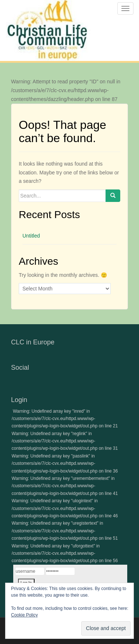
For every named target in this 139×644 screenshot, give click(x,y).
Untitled (31, 236)
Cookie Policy (24, 615)
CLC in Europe (33, 342)
